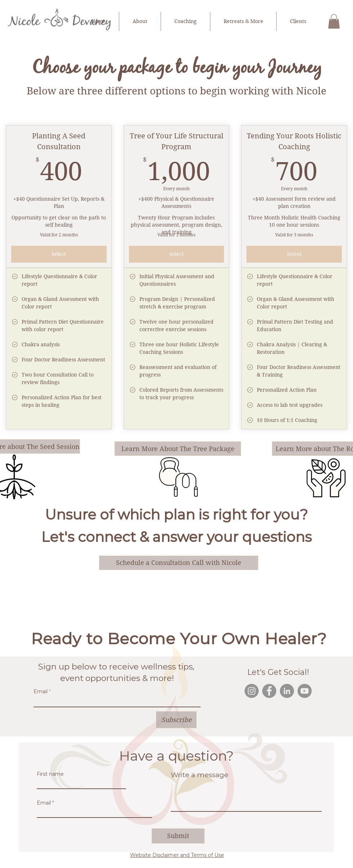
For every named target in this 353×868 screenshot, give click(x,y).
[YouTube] (305, 691)
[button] (334, 21)
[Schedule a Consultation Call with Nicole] (179, 563)
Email (41, 691)
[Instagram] (252, 691)
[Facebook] (269, 691)
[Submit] (178, 836)
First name (50, 774)
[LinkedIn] (287, 691)
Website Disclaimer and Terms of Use (177, 855)
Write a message (200, 775)
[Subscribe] (176, 720)
